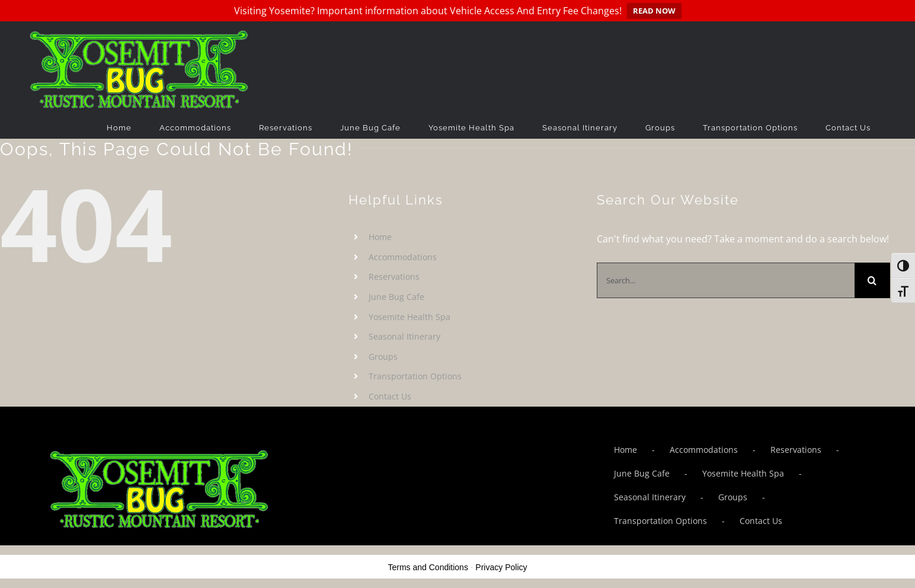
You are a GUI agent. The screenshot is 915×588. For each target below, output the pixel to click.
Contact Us (390, 396)
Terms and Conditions (428, 567)
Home (380, 237)
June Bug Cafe (396, 297)
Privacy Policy (501, 567)
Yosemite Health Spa (409, 317)
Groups (383, 357)
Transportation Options (415, 376)
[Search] (872, 280)
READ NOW (654, 11)
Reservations (394, 277)
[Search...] (726, 280)
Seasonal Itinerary (404, 336)
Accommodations (403, 257)
